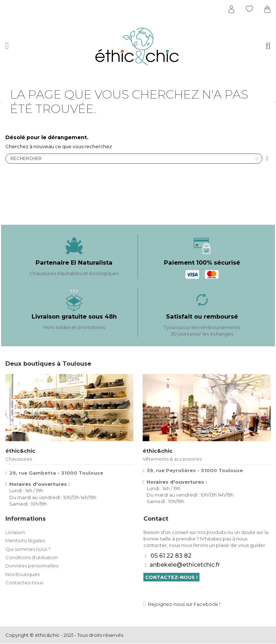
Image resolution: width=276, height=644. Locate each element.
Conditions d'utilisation (32, 558)
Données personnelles (32, 566)
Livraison (15, 532)
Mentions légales (25, 541)
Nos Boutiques (22, 574)
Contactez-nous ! (171, 577)
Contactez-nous (24, 583)
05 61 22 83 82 (171, 556)
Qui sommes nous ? (28, 549)
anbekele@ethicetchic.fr (185, 565)
